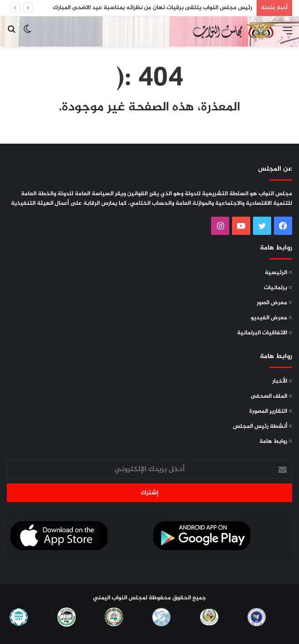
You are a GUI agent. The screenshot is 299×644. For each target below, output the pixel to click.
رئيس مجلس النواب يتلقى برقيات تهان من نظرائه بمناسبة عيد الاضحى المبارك (152, 8)
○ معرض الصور (274, 303)
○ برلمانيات (278, 288)
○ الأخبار (282, 381)
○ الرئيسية (278, 273)
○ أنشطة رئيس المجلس (263, 426)
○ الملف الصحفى (271, 396)
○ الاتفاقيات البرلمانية (265, 333)
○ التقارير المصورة (271, 411)
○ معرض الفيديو (271, 318)
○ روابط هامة (276, 441)
